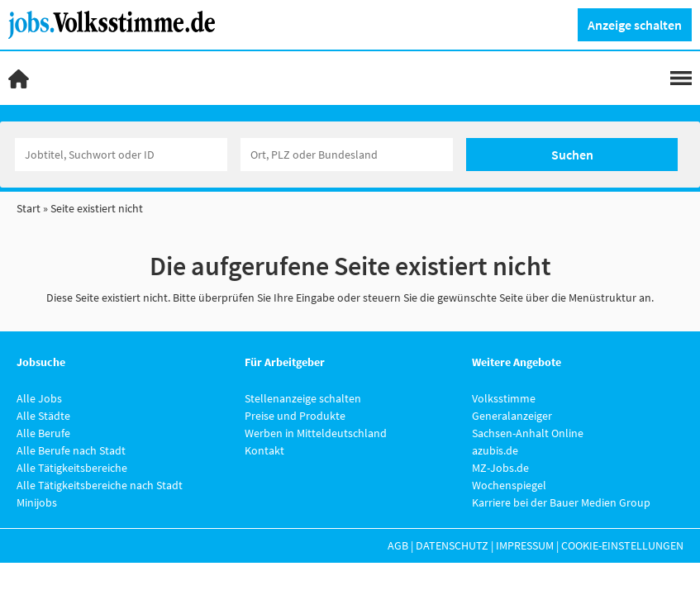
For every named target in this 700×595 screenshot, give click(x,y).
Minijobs (37, 502)
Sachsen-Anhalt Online (528, 433)
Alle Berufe (43, 433)
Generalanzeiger (512, 416)
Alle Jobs (39, 398)
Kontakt (264, 450)
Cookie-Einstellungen (622, 545)
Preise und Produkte (295, 416)
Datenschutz (452, 545)
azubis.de (495, 450)
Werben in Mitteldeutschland (316, 433)
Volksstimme (504, 398)
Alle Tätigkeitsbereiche (72, 468)
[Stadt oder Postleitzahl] (346, 155)
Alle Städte (43, 416)
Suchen (572, 155)
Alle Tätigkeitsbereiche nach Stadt (100, 485)
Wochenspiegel (509, 485)
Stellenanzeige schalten (303, 398)
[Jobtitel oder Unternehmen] (121, 155)
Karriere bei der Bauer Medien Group (561, 502)
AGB (398, 545)
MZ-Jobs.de (500, 468)
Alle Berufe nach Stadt (71, 450)
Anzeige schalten (635, 25)
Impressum (525, 545)
